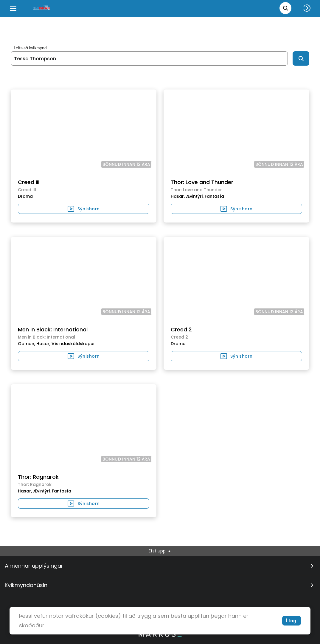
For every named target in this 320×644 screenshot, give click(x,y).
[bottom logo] (160, 635)
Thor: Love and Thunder (202, 182)
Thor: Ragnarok (38, 477)
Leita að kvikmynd (30, 48)
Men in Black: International (53, 329)
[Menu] (13, 8)
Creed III (29, 182)
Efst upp (160, 551)
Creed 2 (181, 329)
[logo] (42, 8)
